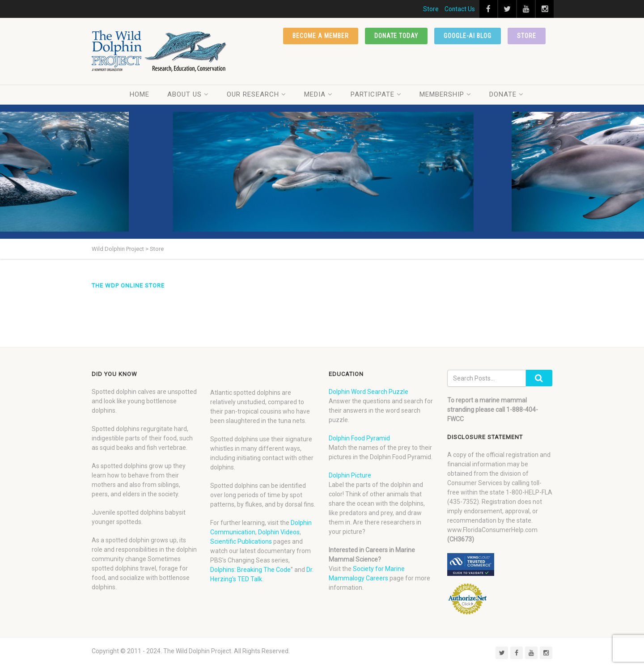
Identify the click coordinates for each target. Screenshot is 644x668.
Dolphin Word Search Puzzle (369, 392)
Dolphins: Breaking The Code (250, 570)
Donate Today (396, 36)
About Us (188, 94)
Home (140, 94)
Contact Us (460, 9)
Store (431, 9)
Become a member (321, 36)
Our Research (256, 94)
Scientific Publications (241, 541)
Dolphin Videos (279, 532)
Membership (445, 94)
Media (318, 94)
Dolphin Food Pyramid (359, 438)
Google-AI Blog (468, 36)
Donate (506, 94)
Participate (376, 94)
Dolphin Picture (350, 475)
